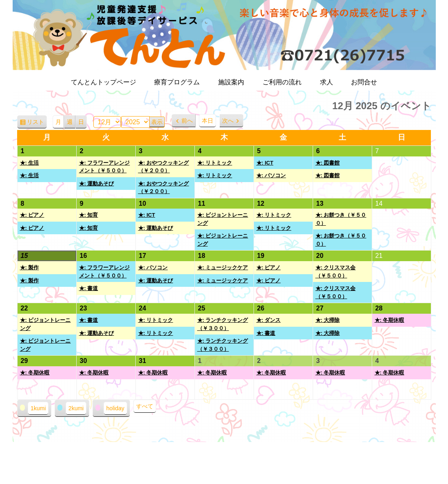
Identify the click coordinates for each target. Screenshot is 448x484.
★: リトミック (215, 163)
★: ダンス (269, 320)
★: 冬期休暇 (390, 320)
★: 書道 (89, 288)
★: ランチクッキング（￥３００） (223, 324)
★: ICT (265, 163)
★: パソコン (271, 175)
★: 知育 (89, 215)
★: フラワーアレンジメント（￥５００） (105, 167)
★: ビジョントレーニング (223, 219)
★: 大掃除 (328, 320)
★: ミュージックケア (223, 267)
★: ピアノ (32, 215)
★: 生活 (30, 163)
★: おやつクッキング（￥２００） (164, 167)
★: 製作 (30, 267)
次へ (228, 121)
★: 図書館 (328, 163)
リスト (37, 123)
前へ (187, 121)
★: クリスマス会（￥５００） (336, 272)
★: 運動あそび (97, 184)
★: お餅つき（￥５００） (341, 219)
